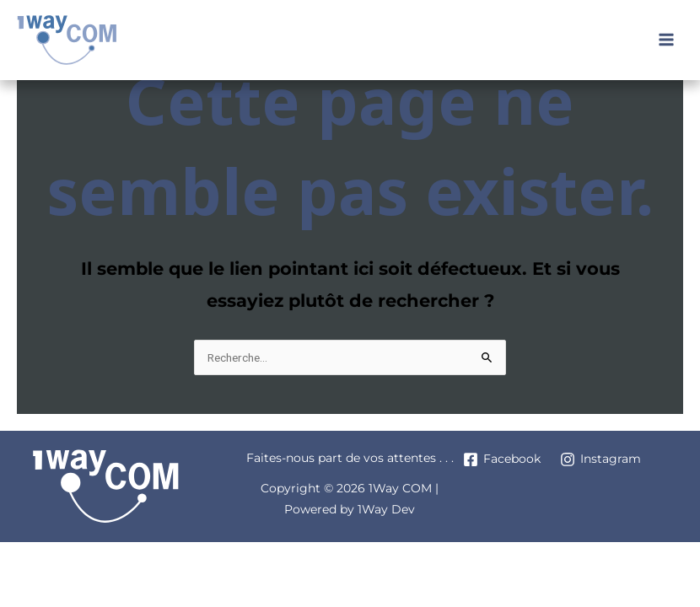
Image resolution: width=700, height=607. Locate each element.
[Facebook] (501, 459)
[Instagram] (600, 459)
